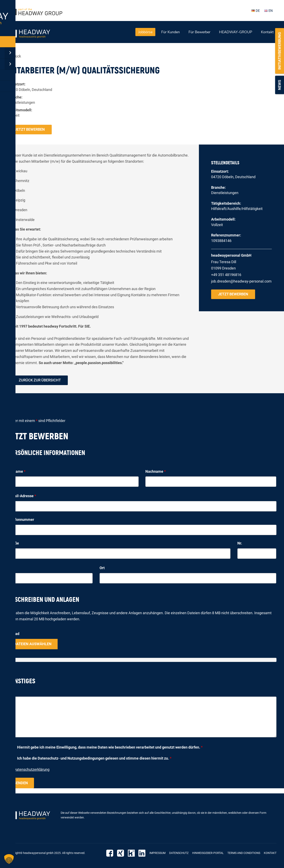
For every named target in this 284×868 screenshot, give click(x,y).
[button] (9, 859)
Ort (102, 568)
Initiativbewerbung (279, 51)
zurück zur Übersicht (40, 380)
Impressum (157, 853)
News (279, 85)
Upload (14, 634)
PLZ (11, 568)
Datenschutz (179, 853)
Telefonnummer (21, 520)
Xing (122, 853)
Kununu (132, 853)
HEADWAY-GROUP (236, 32)
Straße (13, 543)
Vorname (17, 471)
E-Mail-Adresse (22, 496)
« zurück (14, 56)
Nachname (156, 471)
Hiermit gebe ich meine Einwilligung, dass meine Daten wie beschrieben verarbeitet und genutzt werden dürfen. (110, 747)
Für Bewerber (199, 32)
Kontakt (267, 32)
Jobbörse (145, 32)
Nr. (240, 543)
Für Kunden (171, 32)
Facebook (111, 853)
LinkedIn (142, 853)
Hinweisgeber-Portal (208, 853)
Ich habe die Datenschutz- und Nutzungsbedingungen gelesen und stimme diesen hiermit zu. (94, 758)
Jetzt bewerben (30, 129)
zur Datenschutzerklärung (29, 770)
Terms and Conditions (244, 853)
